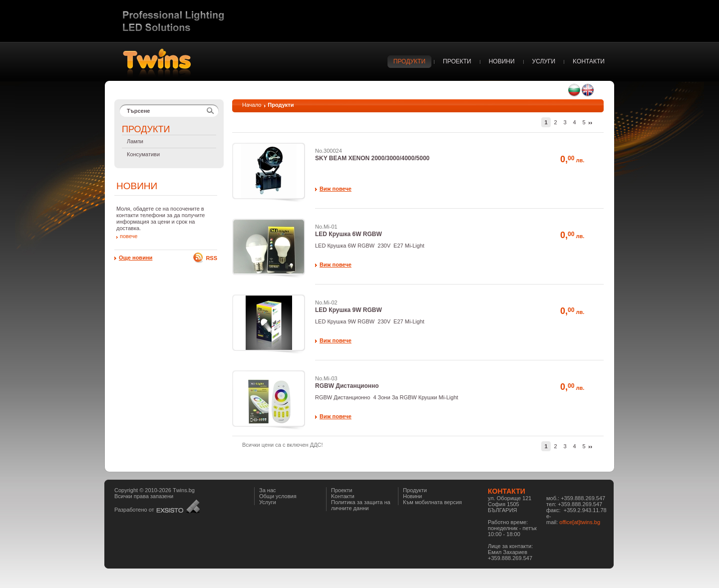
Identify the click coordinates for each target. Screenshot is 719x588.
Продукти (415, 490)
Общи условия (278, 496)
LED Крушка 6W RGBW (349, 234)
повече (129, 236)
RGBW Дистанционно (347, 386)
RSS (211, 258)
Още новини (136, 258)
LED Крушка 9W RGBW (349, 310)
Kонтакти (343, 496)
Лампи (135, 141)
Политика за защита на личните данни (361, 505)
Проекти (342, 490)
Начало (252, 105)
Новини (412, 496)
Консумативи (143, 154)
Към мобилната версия (432, 502)
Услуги (268, 502)
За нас (268, 490)
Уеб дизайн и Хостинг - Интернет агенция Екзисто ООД (178, 506)
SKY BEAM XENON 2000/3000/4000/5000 (372, 158)
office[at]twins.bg (580, 522)
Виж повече (336, 189)
